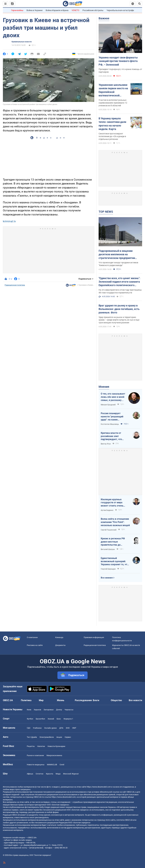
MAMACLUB (52, 765)
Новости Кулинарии (56, 746)
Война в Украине (35, 10)
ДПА (61, 728)
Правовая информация (94, 637)
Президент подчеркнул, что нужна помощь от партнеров (120, 71)
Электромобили (47, 737)
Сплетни (40, 774)
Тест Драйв (32, 737)
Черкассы (69, 710)
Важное (104, 18)
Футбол (30, 719)
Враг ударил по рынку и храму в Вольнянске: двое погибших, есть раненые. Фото (119, 309)
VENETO (75, 10)
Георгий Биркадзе (108, 569)
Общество (116, 700)
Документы (60, 645)
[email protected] (36, 848)
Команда (59, 637)
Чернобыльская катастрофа (120, 10)
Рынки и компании (35, 755)
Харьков (37, 710)
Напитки (41, 746)
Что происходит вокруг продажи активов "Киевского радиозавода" (118, 264)
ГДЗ (29, 728)
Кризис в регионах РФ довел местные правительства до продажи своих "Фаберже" (113, 542)
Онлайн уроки (50, 728)
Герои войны (17, 10)
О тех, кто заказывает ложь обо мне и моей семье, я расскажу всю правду (113, 397)
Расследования (83, 700)
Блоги (96, 700)
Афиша (30, 774)
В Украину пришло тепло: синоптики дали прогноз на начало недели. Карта (112, 124)
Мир (41, 700)
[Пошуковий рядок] (139, 4)
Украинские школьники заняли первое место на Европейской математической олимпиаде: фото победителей (113, 90)
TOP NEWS (106, 212)
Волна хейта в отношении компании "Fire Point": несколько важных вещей (115, 522)
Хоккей (51, 719)
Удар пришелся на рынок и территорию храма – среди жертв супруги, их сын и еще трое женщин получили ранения (119, 320)
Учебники (37, 728)
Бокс (59, 719)
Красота (50, 774)
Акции (59, 737)
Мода (58, 774)
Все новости (135, 700)
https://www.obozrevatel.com (99, 787)
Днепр (59, 710)
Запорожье (49, 710)
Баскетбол (40, 719)
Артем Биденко (107, 510)
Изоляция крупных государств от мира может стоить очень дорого (112, 503)
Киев (29, 710)
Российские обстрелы (93, 10)
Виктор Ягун (106, 444)
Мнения (104, 387)
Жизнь (61, 700)
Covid (62, 765)
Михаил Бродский (108, 405)
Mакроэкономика (54, 755)
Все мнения (107, 578)
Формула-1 (68, 719)
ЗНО (68, 728)
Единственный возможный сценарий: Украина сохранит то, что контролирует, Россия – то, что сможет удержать (115, 561)
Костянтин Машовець (110, 424)
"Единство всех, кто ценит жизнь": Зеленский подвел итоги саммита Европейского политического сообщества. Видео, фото (119, 282)
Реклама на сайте (35, 645)
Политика (26, 700)
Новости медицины (36, 765)
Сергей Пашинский (109, 530)
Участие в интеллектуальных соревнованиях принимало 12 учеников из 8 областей (113, 103)
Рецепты (31, 746)
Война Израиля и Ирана (57, 10)
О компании (32, 637)
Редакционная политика (15, 285)
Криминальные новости (22, 42)
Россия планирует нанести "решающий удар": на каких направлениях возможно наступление (115, 417)
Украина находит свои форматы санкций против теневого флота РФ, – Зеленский (118, 61)
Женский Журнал (71, 774)
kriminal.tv (9, 221)
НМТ (74, 728)
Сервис (68, 737)
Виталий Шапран (108, 549)
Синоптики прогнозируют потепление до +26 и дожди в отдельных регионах (112, 136)
